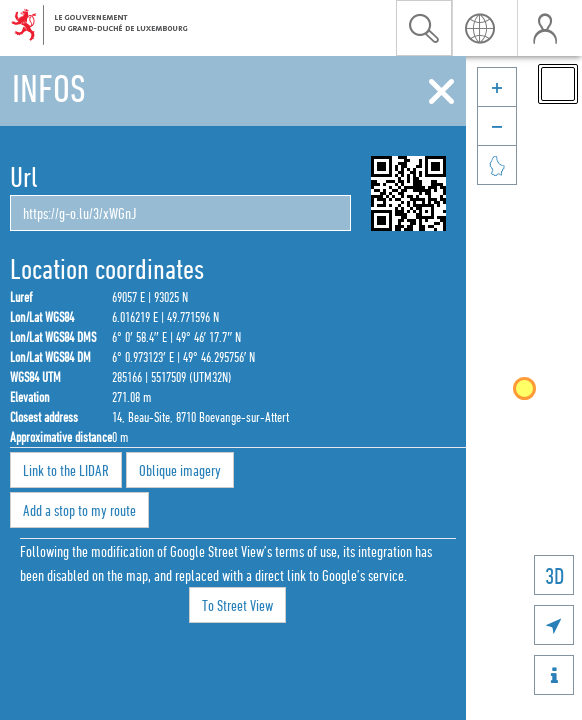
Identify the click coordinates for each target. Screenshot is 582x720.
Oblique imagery (180, 470)
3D (554, 575)
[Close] (441, 92)
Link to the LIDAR (66, 470)
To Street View (237, 605)
